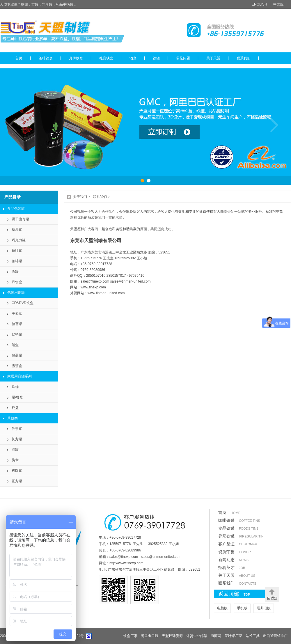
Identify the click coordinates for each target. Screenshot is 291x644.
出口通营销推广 (275, 636)
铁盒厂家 (130, 636)
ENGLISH (259, 4)
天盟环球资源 (172, 636)
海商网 (216, 636)
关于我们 (80, 197)
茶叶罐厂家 (233, 636)
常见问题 (183, 58)
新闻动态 (233, 560)
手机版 (242, 608)
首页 (19, 58)
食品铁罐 (238, 528)
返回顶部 (240, 594)
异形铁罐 (241, 536)
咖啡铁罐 (239, 520)
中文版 (278, 4)
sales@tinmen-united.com (131, 281)
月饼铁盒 (76, 58)
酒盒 (133, 58)
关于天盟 (213, 58)
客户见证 (238, 544)
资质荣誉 (235, 552)
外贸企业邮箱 (197, 636)
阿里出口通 (150, 636)
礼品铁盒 (106, 58)
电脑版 (222, 608)
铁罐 (156, 58)
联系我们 (244, 58)
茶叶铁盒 (46, 58)
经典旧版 (264, 608)
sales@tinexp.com (95, 281)
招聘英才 (232, 567)
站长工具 (253, 636)
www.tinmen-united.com (106, 293)
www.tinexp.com (93, 287)
